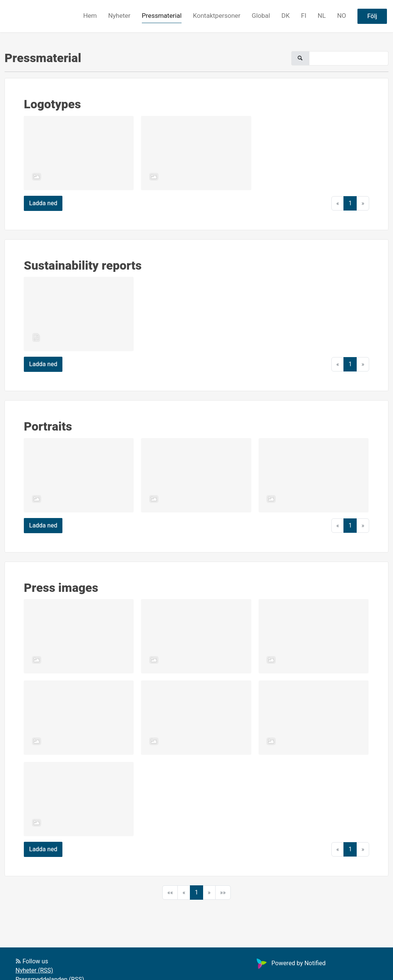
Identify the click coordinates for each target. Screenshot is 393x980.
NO (342, 16)
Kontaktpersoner (217, 16)
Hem (90, 16)
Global (261, 16)
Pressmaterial (162, 16)
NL (322, 16)
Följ (372, 16)
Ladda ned (43, 203)
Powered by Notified (290, 963)
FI (304, 16)
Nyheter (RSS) (34, 971)
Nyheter (119, 16)
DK (286, 16)
